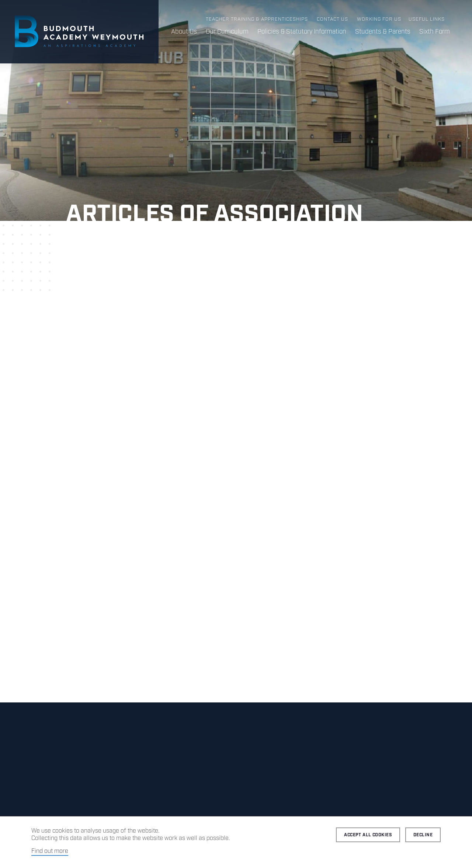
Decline (423, 835)
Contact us (332, 19)
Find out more (50, 851)
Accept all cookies (368, 835)
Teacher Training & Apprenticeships (257, 19)
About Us (184, 32)
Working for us (379, 19)
